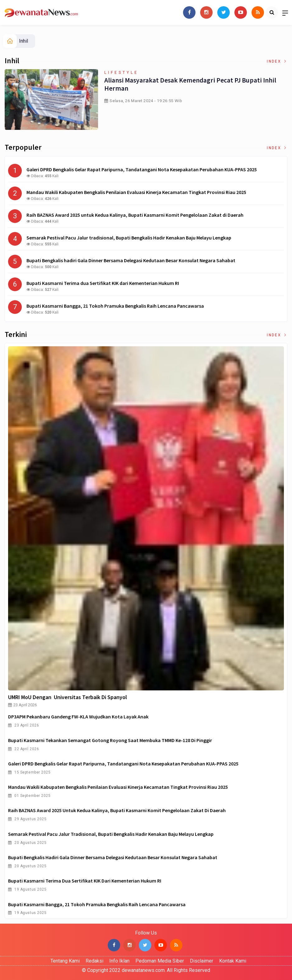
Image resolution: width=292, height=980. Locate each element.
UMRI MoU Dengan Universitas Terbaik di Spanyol (68, 697)
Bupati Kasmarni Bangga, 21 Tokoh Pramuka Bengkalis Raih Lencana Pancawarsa (97, 904)
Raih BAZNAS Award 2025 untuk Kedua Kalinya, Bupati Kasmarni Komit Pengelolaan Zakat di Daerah (117, 810)
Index (277, 61)
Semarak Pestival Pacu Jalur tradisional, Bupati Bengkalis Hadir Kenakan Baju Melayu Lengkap (111, 834)
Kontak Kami (233, 961)
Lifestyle (121, 73)
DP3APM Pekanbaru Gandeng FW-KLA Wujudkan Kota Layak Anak (78, 717)
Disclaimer (202, 961)
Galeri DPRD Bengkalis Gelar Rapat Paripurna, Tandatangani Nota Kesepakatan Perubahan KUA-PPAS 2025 (123, 764)
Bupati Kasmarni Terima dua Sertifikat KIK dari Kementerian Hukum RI (85, 881)
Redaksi (94, 961)
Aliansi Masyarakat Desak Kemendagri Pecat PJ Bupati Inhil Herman (190, 84)
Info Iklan (119, 961)
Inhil (24, 41)
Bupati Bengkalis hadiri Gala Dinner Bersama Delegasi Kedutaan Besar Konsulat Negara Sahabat (113, 857)
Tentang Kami (65, 961)
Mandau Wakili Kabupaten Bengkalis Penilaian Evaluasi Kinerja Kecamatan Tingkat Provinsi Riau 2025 (118, 787)
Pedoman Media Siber (160, 961)
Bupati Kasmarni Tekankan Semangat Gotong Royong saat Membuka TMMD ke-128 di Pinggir (110, 740)
